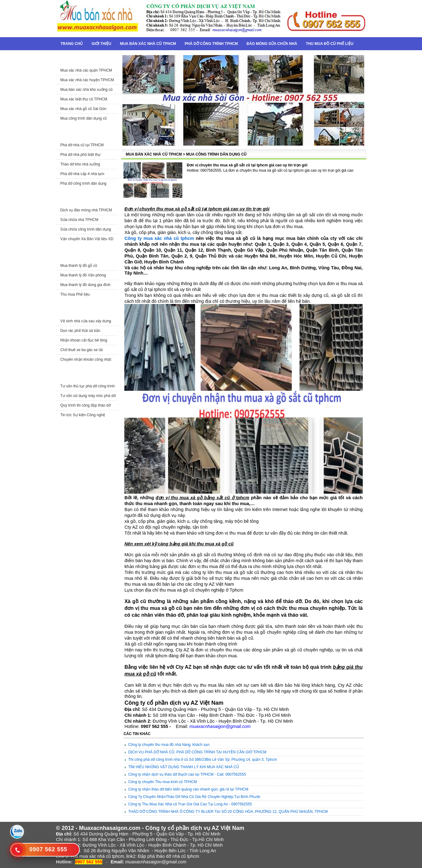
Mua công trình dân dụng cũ (84, 118)
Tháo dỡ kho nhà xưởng (80, 164)
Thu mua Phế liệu (75, 294)
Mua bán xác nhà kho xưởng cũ (87, 90)
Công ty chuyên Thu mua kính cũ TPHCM (162, 782)
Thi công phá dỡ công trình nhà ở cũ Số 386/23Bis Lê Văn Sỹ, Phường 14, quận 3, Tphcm (202, 760)
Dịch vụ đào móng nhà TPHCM (86, 210)
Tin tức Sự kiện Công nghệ (83, 415)
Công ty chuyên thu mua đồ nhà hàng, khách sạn (169, 745)
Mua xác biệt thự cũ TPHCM (84, 99)
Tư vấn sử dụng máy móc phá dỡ (88, 396)
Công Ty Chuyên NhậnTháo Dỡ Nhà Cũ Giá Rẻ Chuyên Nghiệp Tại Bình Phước (194, 797)
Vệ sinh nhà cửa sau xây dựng (86, 321)
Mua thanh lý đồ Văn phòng (83, 275)
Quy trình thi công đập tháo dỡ (86, 405)
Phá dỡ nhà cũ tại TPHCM (82, 145)
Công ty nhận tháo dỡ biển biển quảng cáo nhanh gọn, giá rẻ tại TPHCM (188, 789)
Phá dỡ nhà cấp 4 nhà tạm (82, 174)
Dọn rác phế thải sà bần (80, 331)
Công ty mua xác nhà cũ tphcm (159, 238)
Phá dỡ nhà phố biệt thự (81, 155)
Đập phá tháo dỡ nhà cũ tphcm (168, 856)
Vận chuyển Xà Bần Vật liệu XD (87, 239)
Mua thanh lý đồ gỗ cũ (79, 266)
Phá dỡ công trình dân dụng (84, 183)
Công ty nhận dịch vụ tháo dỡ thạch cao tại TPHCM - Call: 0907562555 (187, 774)
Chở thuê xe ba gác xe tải (82, 350)
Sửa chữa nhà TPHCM (80, 220)
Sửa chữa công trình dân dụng (86, 229)
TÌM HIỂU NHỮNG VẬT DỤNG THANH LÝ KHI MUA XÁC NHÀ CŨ (183, 767)
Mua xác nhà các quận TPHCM (86, 70)
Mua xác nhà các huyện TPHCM (87, 80)
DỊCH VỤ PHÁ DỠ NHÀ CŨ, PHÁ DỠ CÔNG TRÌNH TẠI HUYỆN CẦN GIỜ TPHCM (197, 752)
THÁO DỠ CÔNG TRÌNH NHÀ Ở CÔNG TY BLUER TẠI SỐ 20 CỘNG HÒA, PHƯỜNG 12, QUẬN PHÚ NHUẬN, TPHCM (228, 812)
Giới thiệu (101, 44)
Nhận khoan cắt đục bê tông (84, 340)
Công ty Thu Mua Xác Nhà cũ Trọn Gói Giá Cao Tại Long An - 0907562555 (190, 804)
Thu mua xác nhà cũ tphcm (97, 856)
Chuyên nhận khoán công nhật (86, 359)
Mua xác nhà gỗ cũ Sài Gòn (83, 109)
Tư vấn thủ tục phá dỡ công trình (88, 386)
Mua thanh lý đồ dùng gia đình (86, 285)
